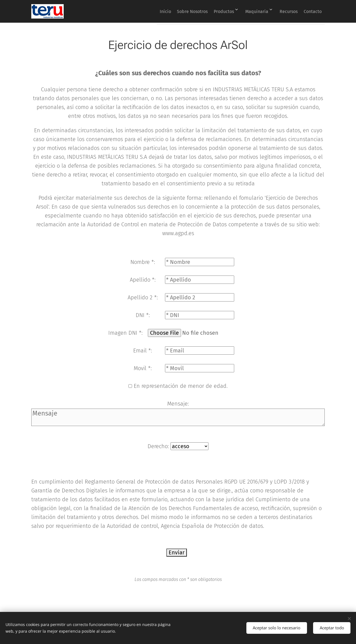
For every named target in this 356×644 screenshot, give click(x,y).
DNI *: (143, 315)
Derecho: (159, 446)
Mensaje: (178, 404)
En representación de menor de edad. (181, 386)
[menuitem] (147, 11)
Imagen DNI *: (125, 333)
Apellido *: (143, 280)
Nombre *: (143, 262)
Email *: (143, 350)
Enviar (177, 552)
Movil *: (143, 368)
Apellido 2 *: (143, 297)
